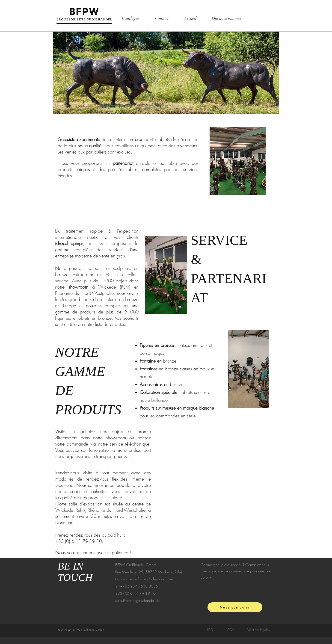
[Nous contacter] (235, 607)
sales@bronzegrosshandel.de (137, 600)
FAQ (210, 630)
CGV (231, 630)
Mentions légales (258, 630)
